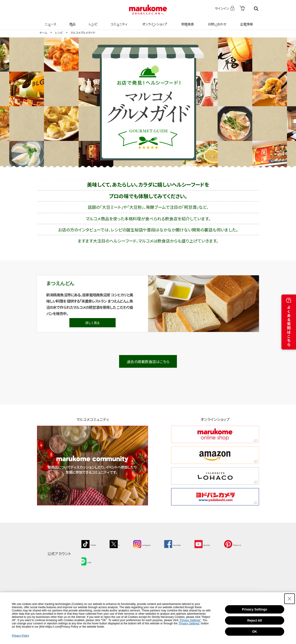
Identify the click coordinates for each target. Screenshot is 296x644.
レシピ (92, 21)
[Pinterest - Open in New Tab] (92, 559)
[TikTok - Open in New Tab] (91, 544)
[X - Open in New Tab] (121, 544)
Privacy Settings (254, 609)
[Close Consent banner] (290, 599)
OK (254, 632)
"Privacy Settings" (190, 620)
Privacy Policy (20, 636)
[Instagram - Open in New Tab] (153, 544)
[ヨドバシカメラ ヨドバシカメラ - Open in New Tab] (215, 497)
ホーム (43, 32)
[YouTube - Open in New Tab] (228, 544)
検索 (256, 9)
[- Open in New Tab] (242, 9)
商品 (72, 21)
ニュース (50, 21)
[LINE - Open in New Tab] (123, 559)
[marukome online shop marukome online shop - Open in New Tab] (215, 434)
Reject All (254, 620)
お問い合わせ (216, 21)
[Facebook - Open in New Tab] (191, 544)
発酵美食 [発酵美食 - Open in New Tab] (187, 21)
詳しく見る (93, 323)
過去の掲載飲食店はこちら (148, 361)
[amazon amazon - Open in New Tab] (215, 455)
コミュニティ (118, 21)
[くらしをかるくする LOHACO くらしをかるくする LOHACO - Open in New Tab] (215, 476)
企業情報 (246, 21)
